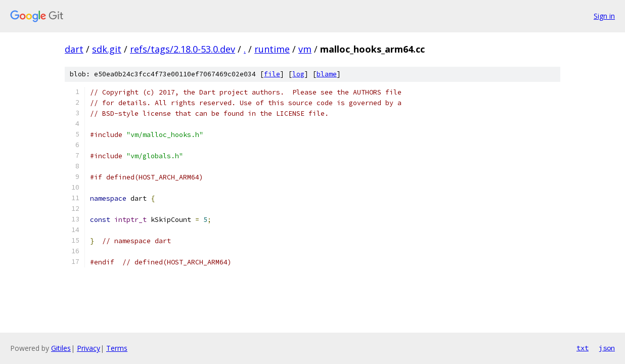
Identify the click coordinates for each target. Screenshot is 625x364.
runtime (272, 49)
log (298, 74)
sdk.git (107, 49)
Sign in (604, 16)
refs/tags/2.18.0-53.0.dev (183, 49)
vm (305, 49)
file (272, 74)
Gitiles (61, 348)
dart (74, 49)
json (607, 348)
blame (327, 74)
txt (583, 348)
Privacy (88, 348)
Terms (117, 348)
